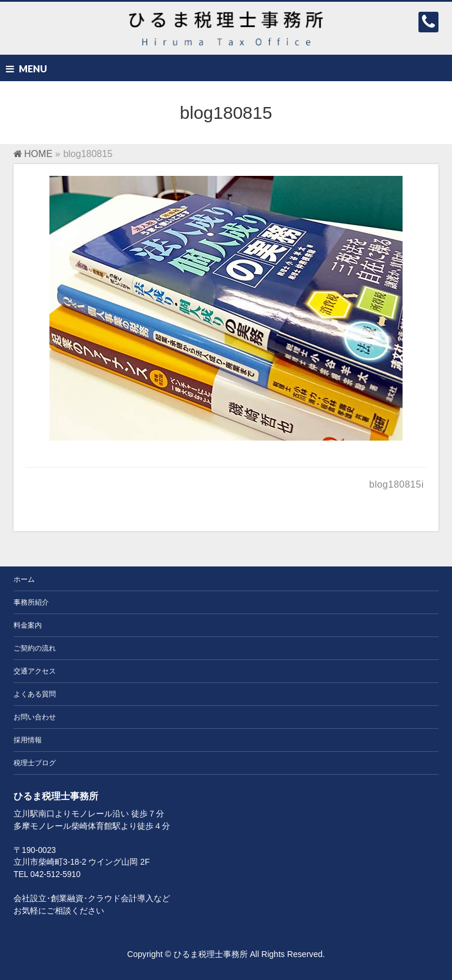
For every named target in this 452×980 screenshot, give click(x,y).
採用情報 (28, 740)
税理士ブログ (35, 763)
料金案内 (28, 625)
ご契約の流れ (35, 648)
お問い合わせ (35, 717)
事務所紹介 (31, 602)
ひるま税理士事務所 (211, 954)
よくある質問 (35, 694)
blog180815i (396, 484)
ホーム (24, 579)
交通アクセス (35, 671)
